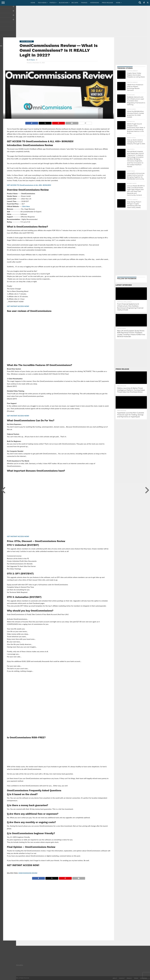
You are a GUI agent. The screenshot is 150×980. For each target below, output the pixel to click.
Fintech (53, 3)
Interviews (95, 3)
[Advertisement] (75, 21)
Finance (84, 3)
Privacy (129, 978)
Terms (136, 978)
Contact (122, 978)
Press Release (107, 3)
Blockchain (64, 3)
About (115, 978)
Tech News (42, 3)
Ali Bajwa (32, 60)
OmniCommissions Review (28, 873)
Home (33, 3)
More (118, 3)
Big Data (75, 3)
